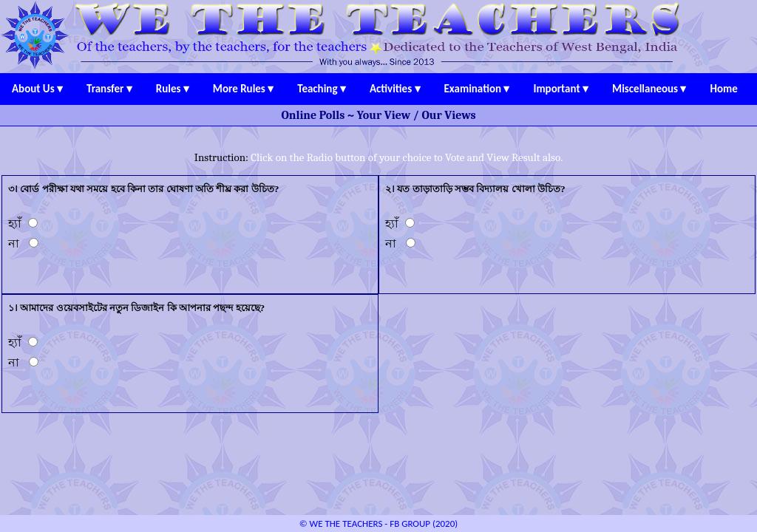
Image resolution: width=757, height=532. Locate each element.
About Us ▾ (37, 89)
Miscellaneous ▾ (649, 89)
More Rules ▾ (243, 89)
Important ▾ (561, 89)
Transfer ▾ (109, 89)
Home (724, 89)
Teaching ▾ (322, 89)
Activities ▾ (395, 89)
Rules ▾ (173, 89)
